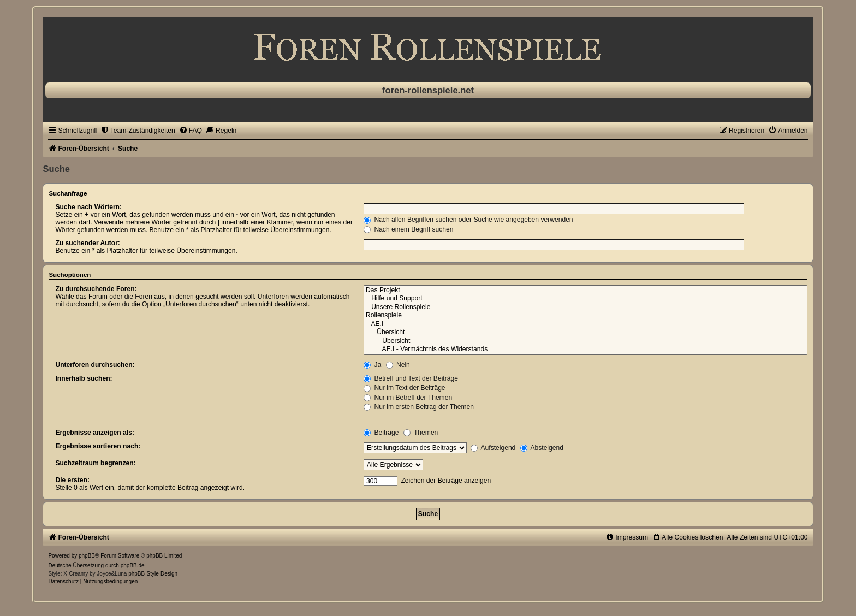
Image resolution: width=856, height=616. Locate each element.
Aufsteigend (493, 448)
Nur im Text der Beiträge (405, 388)
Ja (372, 365)
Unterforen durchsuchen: (95, 365)
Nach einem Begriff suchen (408, 229)
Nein (398, 365)
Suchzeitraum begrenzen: (95, 463)
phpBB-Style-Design (153, 574)
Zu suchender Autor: (87, 243)
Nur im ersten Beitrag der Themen (419, 407)
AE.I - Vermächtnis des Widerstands (585, 350)
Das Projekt (585, 291)
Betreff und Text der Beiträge (411, 378)
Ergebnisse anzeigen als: (95, 433)
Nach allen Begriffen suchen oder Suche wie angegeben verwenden (468, 220)
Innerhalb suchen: (84, 378)
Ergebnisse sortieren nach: (98, 446)
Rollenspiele (585, 316)
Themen (421, 433)
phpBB (87, 556)
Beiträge (381, 433)
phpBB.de (133, 565)
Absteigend (542, 448)
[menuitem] (138, 131)
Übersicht (585, 333)
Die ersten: (72, 480)
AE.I (585, 324)
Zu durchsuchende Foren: (96, 289)
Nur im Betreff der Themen (408, 398)
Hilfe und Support (585, 299)
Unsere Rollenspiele (585, 307)
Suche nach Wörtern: (88, 207)
